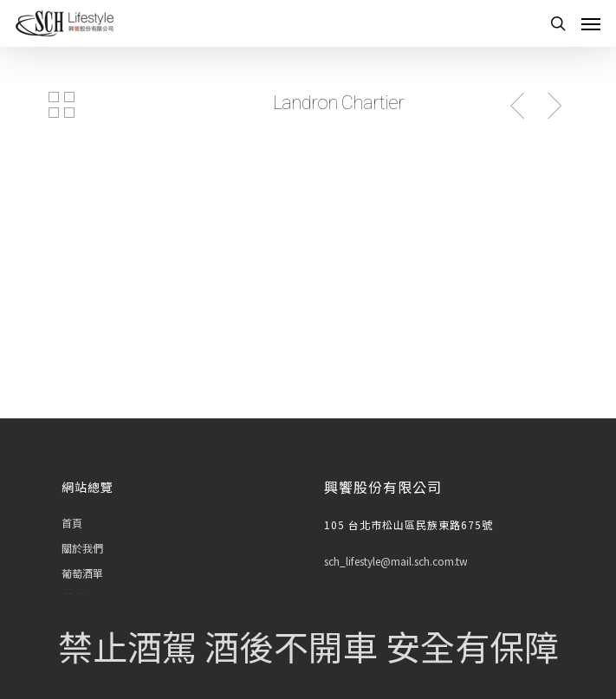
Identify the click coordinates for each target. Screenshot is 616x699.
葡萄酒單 (82, 573)
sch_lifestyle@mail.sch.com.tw (396, 561)
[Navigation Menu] (591, 23)
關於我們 (82, 548)
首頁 (72, 523)
